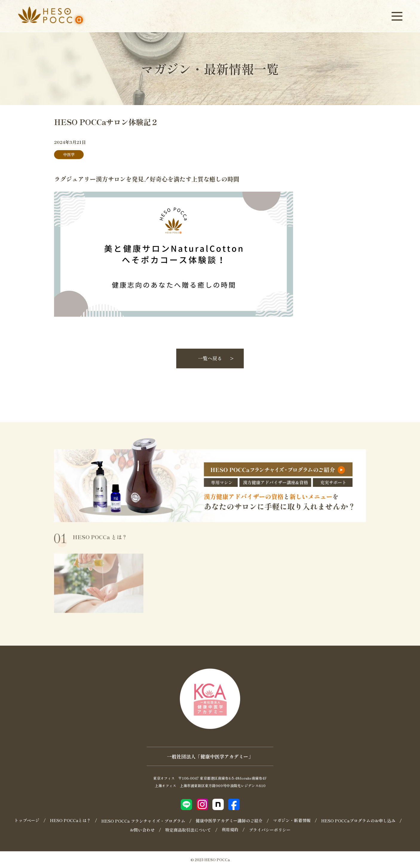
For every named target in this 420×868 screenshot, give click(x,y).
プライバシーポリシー (270, 830)
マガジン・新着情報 (292, 820)
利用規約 (230, 829)
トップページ (27, 820)
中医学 (69, 154)
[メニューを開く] (397, 16)
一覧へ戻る (210, 358)
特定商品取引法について (188, 830)
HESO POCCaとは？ (70, 820)
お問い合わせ (142, 830)
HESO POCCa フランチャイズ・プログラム (143, 821)
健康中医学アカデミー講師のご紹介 (229, 821)
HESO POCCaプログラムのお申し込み (358, 821)
